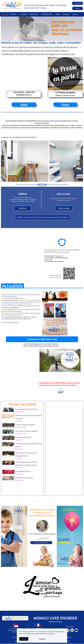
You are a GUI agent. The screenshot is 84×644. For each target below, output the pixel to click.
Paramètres (42, 639)
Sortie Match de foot (23, 471)
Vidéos (24, 105)
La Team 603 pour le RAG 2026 (27, 409)
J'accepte (24, 639)
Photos (65, 105)
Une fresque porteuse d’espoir (26, 431)
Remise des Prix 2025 (23, 437)
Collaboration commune (24, 478)
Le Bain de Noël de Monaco (25, 425)
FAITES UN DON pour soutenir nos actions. (42, 130)
